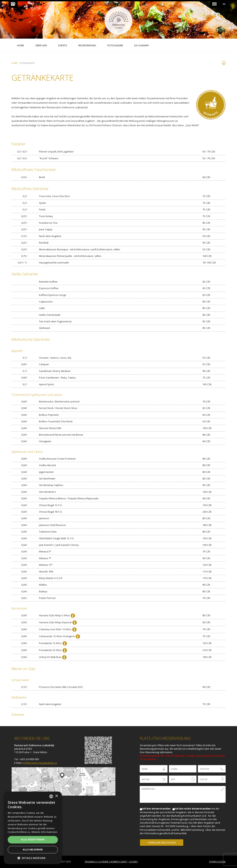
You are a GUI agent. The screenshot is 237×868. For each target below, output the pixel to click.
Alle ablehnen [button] (33, 850)
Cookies (133, 862)
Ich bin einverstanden (156, 809)
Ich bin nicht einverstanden (193, 809)
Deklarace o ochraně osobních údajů (106, 862)
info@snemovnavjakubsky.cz (40, 763)
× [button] (56, 796)
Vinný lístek (211, 105)
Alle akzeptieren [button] (33, 840)
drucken (224, 63)
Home (14, 63)
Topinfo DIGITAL (217, 862)
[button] (33, 858)
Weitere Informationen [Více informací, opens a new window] (44, 832)
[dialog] (33, 828)
